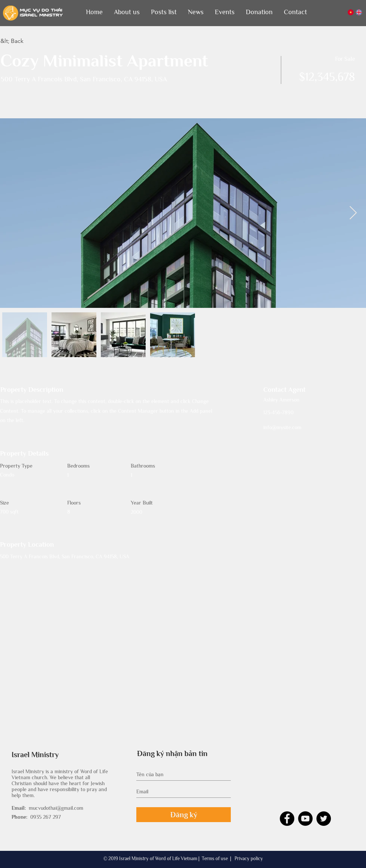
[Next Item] (353, 213)
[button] (127, 12)
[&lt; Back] (27, 41)
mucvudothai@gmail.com (56, 808)
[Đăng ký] (184, 815)
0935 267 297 (46, 817)
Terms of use (215, 858)
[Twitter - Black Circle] (324, 819)
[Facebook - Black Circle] (287, 819)
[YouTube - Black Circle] (305, 819)
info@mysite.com (282, 427)
